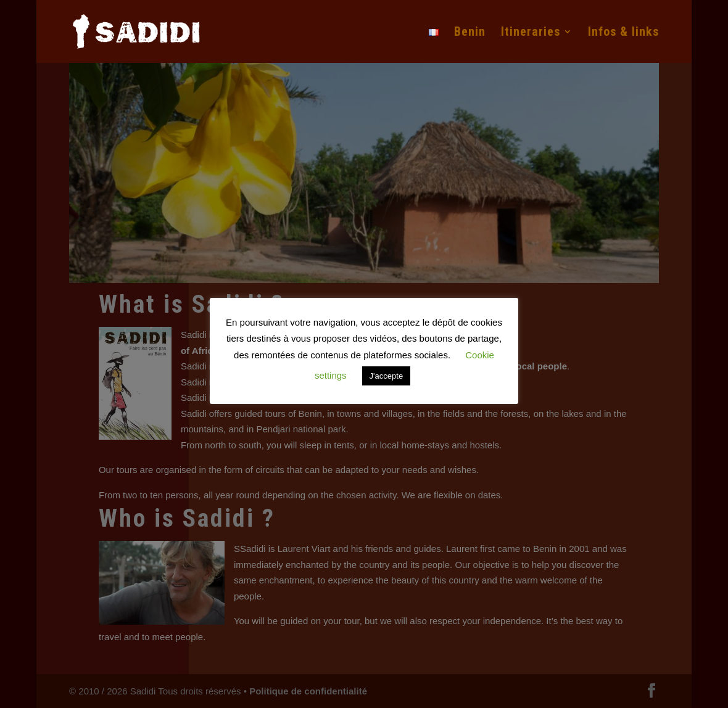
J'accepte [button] (387, 376)
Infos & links (623, 33)
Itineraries (531, 33)
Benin (470, 33)
